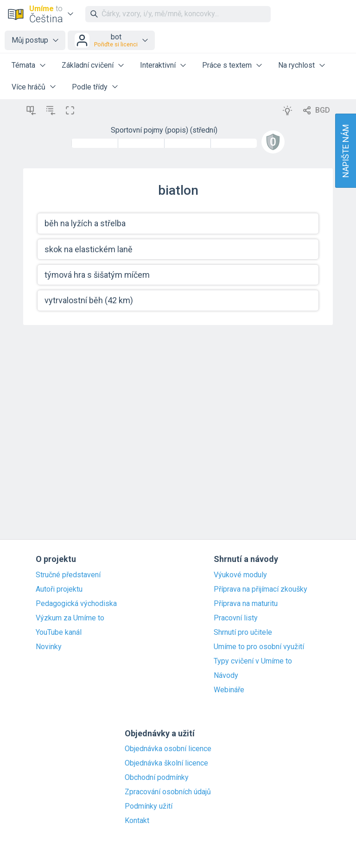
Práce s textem (227, 65)
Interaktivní (158, 65)
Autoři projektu (59, 589)
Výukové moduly (240, 575)
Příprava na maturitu (246, 604)
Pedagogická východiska (76, 604)
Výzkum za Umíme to (70, 618)
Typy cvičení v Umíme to (253, 661)
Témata (23, 65)
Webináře (229, 690)
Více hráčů (29, 87)
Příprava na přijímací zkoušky (261, 589)
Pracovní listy (236, 618)
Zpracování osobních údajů (168, 792)
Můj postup (30, 40)
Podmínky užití (149, 806)
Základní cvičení (88, 65)
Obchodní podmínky (157, 778)
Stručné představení (68, 575)
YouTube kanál (59, 632)
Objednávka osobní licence (168, 749)
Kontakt (137, 821)
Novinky (49, 647)
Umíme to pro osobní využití (259, 647)
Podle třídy (90, 87)
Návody (226, 676)
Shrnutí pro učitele (243, 632)
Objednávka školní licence (166, 763)
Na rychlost (296, 65)
